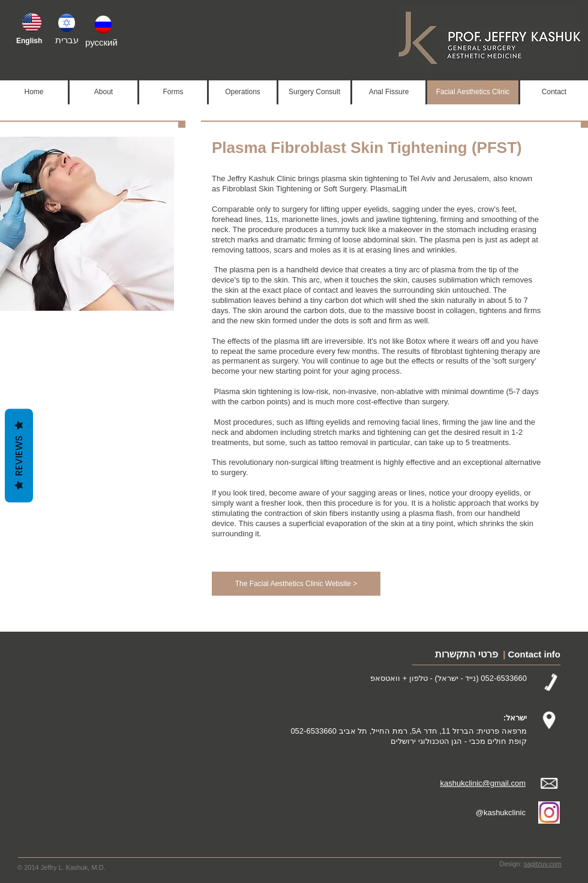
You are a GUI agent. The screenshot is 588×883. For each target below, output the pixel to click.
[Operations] (243, 92)
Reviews (19, 456)
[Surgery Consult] (314, 92)
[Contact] (554, 92)
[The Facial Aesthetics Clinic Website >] (296, 584)
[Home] (34, 92)
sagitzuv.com (543, 864)
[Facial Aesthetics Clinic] (473, 92)
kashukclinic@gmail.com (483, 783)
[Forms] (173, 92)
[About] (103, 92)
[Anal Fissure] (389, 92)
